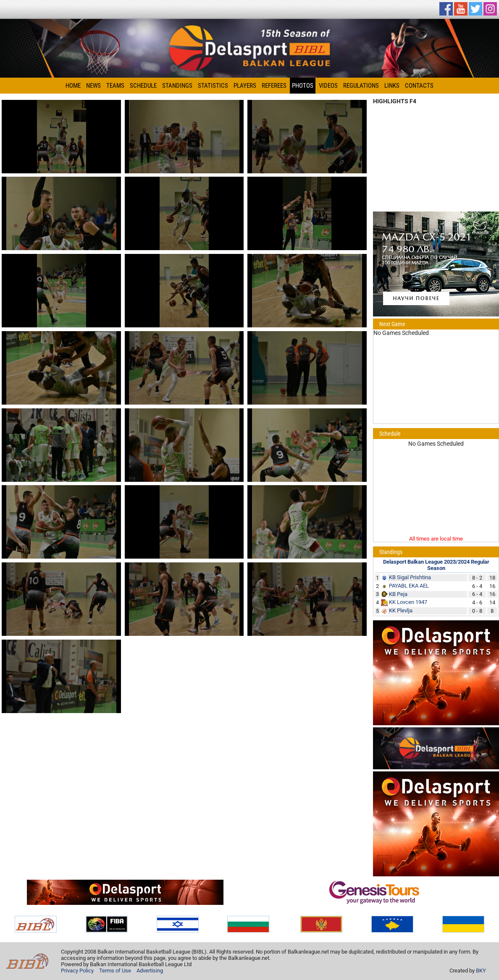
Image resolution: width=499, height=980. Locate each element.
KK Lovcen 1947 (408, 602)
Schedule (143, 86)
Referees (274, 86)
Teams (115, 86)
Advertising (150, 971)
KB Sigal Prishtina (410, 577)
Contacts (419, 86)
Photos (303, 86)
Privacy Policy (77, 971)
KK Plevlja (401, 610)
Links (392, 86)
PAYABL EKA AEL (409, 586)
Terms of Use (115, 971)
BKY (481, 971)
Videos (328, 86)
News (93, 86)
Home (73, 86)
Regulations (361, 86)
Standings (177, 86)
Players (245, 86)
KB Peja (398, 594)
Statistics (213, 86)
